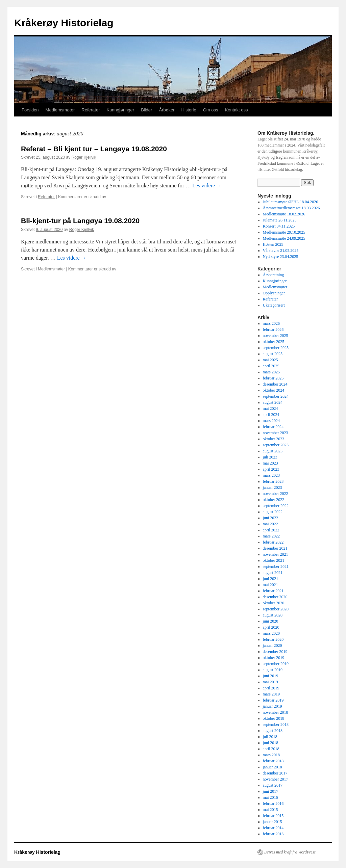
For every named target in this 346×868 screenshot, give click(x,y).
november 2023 (276, 433)
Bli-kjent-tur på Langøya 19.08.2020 (80, 221)
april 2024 (271, 415)
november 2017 (276, 779)
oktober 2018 (274, 718)
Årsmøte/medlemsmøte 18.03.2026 (291, 208)
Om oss (211, 110)
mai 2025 (270, 360)
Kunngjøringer (120, 110)
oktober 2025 (274, 342)
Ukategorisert (274, 305)
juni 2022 (271, 518)
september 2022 (276, 506)
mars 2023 (271, 475)
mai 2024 (270, 409)
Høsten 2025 (273, 244)
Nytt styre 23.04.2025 (281, 257)
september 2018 (276, 725)
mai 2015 (270, 810)
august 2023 (273, 451)
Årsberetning (274, 275)
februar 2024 (273, 427)
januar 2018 (273, 767)
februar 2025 (273, 378)
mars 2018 (271, 755)
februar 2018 (273, 761)
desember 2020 (275, 597)
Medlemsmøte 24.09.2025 (284, 238)
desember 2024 (275, 384)
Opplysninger (274, 293)
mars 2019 (271, 694)
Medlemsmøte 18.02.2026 (284, 214)
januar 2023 (273, 488)
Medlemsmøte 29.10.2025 (284, 232)
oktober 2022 (274, 500)
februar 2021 (273, 591)
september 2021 (276, 567)
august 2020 (273, 615)
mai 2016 (270, 797)
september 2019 (276, 664)
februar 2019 (273, 700)
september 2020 (276, 609)
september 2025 (276, 348)
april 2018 (271, 749)
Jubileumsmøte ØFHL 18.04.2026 (291, 202)
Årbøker (167, 110)
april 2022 (271, 530)
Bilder (146, 110)
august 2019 (273, 670)
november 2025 (276, 336)
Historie (189, 110)
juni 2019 (271, 676)
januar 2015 (273, 822)
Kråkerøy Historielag (64, 23)
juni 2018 (271, 743)
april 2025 (271, 366)
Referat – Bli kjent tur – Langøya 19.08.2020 (94, 149)
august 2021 (273, 573)
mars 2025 (271, 372)
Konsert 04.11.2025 (279, 226)
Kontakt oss (236, 110)
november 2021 (276, 554)
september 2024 (276, 396)
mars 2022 (271, 536)
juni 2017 (271, 791)
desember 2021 (275, 548)
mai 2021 (270, 585)
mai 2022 (270, 524)
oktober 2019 (274, 658)
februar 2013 (273, 834)
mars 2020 (271, 633)
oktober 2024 (274, 390)
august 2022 (273, 512)
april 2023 (271, 469)
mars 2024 (271, 421)
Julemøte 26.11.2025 (280, 220)
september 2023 (276, 445)
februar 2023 (273, 481)
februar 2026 (273, 330)
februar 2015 (273, 816)
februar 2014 (273, 828)
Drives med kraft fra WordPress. (290, 852)
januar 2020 (273, 646)
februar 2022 (273, 542)
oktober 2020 (274, 603)
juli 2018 (270, 737)
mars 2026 (271, 323)
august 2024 (273, 402)
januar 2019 (273, 706)
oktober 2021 (274, 560)
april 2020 (271, 627)
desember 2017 (275, 773)
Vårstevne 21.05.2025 (281, 251)
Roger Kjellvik (84, 157)
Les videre (207, 186)
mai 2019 (270, 682)
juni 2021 (271, 579)
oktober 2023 (274, 439)
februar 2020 (273, 639)
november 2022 (276, 494)
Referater (91, 110)
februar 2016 (273, 804)
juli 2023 (270, 457)
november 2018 (276, 712)
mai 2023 (270, 463)
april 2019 (271, 688)
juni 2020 (271, 621)
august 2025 (273, 354)
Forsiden (30, 110)
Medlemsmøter (60, 110)
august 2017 (273, 785)
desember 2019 (275, 652)
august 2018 (273, 731)
